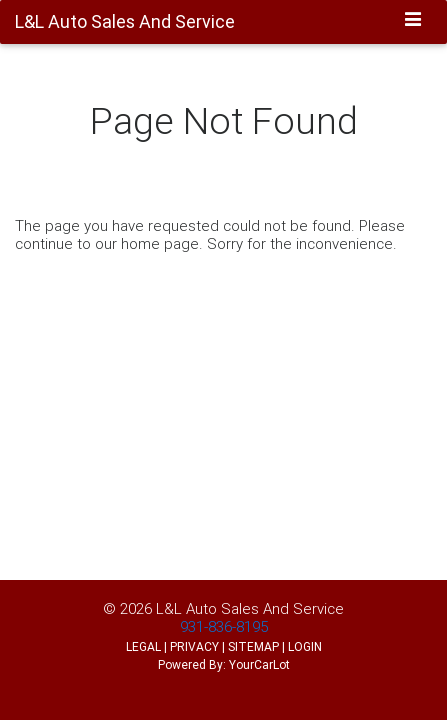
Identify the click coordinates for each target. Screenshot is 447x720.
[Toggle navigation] (413, 21)
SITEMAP (253, 646)
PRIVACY (194, 646)
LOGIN (305, 646)
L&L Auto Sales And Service (250, 608)
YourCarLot (259, 664)
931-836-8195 (224, 626)
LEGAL (143, 646)
